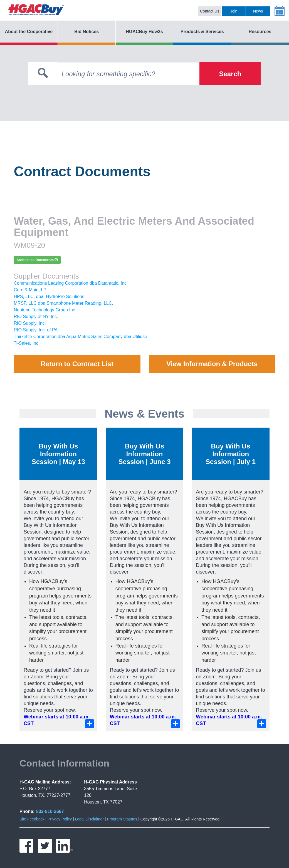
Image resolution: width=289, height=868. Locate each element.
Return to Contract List (77, 364)
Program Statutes (122, 819)
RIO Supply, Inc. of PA (36, 330)
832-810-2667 (50, 811)
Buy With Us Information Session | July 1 (231, 454)
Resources (260, 32)
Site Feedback (32, 819)
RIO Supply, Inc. (30, 323)
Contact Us (210, 11)
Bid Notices (87, 32)
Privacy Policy (60, 819)
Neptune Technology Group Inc (45, 310)
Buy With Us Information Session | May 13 (58, 454)
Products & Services (202, 32)
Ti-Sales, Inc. (27, 343)
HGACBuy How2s (144, 32)
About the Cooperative (29, 32)
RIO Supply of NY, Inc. (36, 317)
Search (230, 74)
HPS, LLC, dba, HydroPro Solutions (49, 297)
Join (234, 11)
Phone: (27, 811)
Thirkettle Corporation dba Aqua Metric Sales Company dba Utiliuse (81, 337)
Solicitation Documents (37, 260)
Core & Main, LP (30, 290)
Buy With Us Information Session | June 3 (144, 454)
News (258, 11)
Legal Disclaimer (89, 819)
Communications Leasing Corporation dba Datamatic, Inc (70, 283)
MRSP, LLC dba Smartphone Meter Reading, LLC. (64, 303)
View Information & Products (212, 364)
